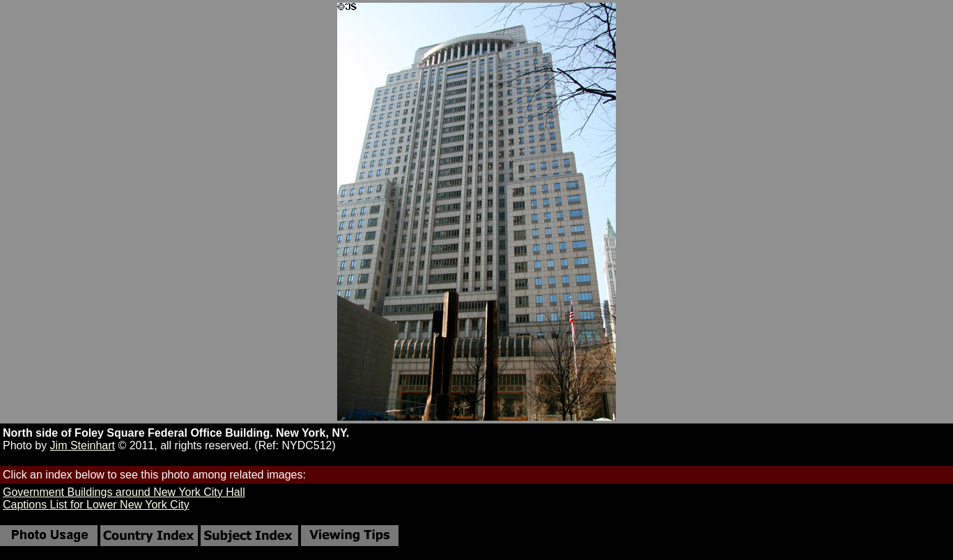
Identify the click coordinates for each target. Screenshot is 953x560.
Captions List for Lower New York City (96, 505)
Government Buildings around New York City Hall (124, 492)
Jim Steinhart (83, 445)
